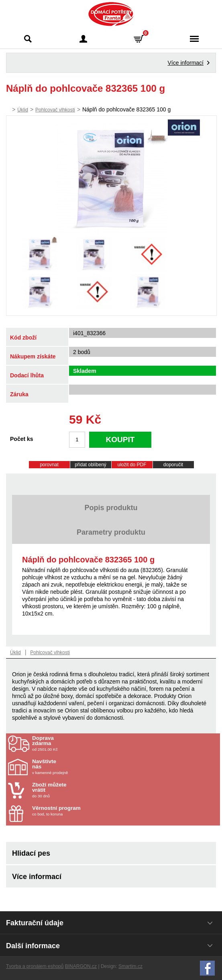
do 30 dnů (79, 790)
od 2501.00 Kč (125, 743)
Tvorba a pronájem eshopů (35, 966)
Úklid (23, 110)
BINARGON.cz (81, 966)
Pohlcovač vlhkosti (55, 110)
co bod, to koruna (79, 811)
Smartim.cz (130, 966)
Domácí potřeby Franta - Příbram (111, 14)
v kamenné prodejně (79, 767)
